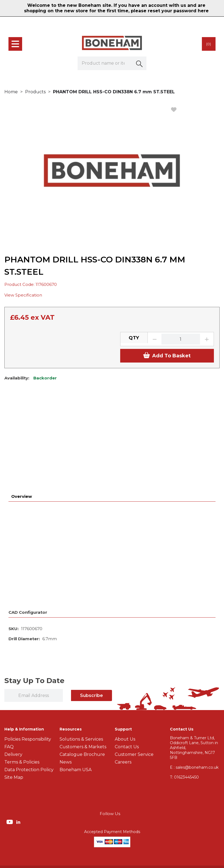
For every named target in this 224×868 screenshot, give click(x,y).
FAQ (9, 659)
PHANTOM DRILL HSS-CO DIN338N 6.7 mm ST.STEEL (114, 92)
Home (11, 92)
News (66, 674)
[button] (140, 63)
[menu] (15, 44)
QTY (134, 338)
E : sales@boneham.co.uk (194, 679)
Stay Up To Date (34, 592)
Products (35, 92)
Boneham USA (76, 682)
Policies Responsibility (28, 651)
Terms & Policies (22, 674)
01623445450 (184, 689)
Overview (22, 408)
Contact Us (127, 659)
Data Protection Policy (29, 682)
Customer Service (134, 666)
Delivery (13, 666)
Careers (123, 674)
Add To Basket (167, 355)
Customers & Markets (83, 659)
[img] (10, 734)
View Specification (23, 295)
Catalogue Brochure (82, 666)
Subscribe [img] (92, 607)
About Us (125, 651)
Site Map (14, 689)
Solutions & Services (81, 651)
